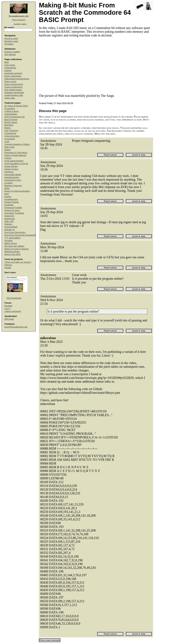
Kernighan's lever (13, 180)
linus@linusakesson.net (16, 327)
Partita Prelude (12, 202)
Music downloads (13, 76)
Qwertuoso (10, 219)
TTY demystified (12, 238)
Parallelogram (11, 199)
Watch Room (11, 243)
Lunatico (9, 183)
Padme (8, 197)
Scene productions (13, 87)
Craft (7, 142)
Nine (7, 194)
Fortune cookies (12, 52)
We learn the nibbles (14, 246)
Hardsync (9, 172)
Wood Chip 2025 (12, 254)
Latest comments (13, 311)
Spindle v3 (9, 230)
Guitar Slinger (11, 166)
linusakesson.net (19, 16)
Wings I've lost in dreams (17, 249)
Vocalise (8, 241)
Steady (8, 268)
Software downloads (14, 92)
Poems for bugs (12, 210)
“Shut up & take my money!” (18, 262)
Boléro (8, 128)
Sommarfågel (11, 227)
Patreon (8, 265)
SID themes (10, 54)
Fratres (8, 158)
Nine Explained (14, 298)
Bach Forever (11, 120)
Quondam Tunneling (14, 213)
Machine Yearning (13, 186)
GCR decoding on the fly (16, 164)
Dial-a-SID (9, 147)
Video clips (10, 98)
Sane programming (14, 84)
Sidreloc (8, 224)
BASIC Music (11, 122)
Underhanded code (14, 95)
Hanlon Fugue (11, 169)
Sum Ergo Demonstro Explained (20, 235)
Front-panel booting (14, 161)
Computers (10, 139)
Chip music (10, 65)
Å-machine (10, 109)
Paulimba (9, 205)
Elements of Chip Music (16, 153)
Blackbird (9, 125)
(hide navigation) (19, 20)
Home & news (11, 38)
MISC (7, 188)
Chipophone (10, 68)
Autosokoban (11, 114)
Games (8, 70)
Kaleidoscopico (12, 177)
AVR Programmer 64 (14, 117)
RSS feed (9, 319)
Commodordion (12, 136)
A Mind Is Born (12, 111)
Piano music (10, 81)
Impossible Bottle (13, 175)
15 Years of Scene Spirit (16, 106)
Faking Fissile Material (15, 155)
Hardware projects (13, 73)
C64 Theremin (11, 131)
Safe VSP (9, 221)
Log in (7, 309)
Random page (11, 41)
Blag (7, 62)
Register (8, 306)
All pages (9, 44)
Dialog (7, 150)
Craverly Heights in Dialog (17, 144)
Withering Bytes (12, 252)
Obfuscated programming (17, 79)
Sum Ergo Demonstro (15, 232)
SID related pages (13, 90)
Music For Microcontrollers (17, 191)
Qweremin (9, 216)
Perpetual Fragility (13, 208)
